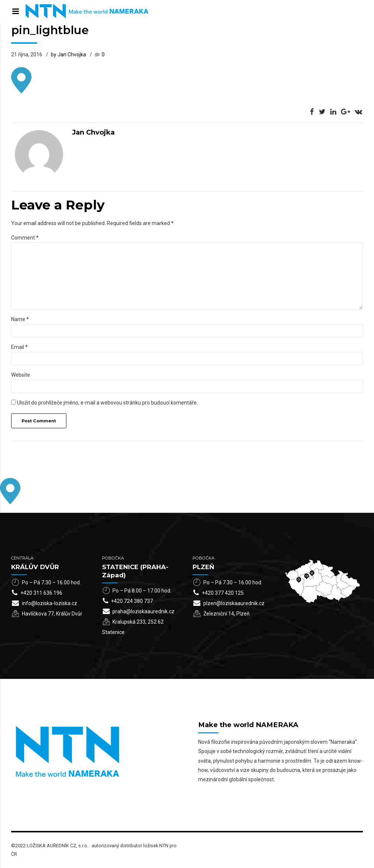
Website (21, 375)
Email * (19, 347)
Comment (25, 238)
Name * (20, 319)
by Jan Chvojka (68, 55)
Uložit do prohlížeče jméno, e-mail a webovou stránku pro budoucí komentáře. (107, 403)
